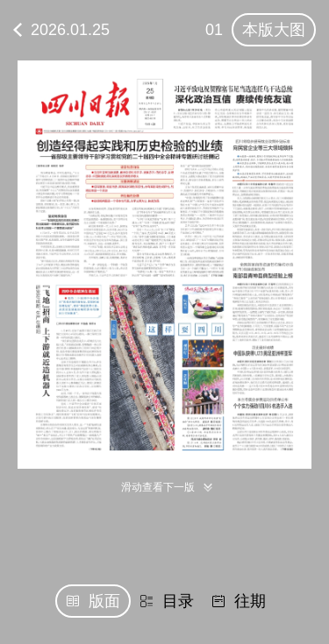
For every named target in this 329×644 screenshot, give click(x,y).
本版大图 (274, 30)
